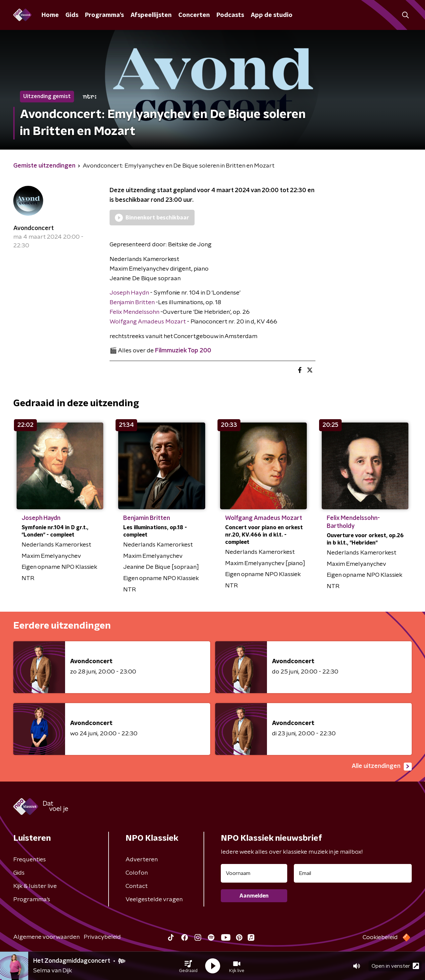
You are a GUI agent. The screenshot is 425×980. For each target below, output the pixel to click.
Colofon (137, 873)
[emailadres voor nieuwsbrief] (353, 873)
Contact (137, 886)
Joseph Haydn (129, 293)
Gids (72, 15)
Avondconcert (34, 228)
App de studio (272, 15)
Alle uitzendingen (382, 767)
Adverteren (142, 860)
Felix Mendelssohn (134, 312)
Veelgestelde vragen (154, 900)
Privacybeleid (102, 937)
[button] (188, 966)
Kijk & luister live (35, 886)
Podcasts (230, 15)
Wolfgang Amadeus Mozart (148, 322)
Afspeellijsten (151, 15)
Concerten (194, 15)
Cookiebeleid (380, 937)
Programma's (104, 15)
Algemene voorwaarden (46, 937)
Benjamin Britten (132, 303)
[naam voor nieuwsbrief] (254, 873)
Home (50, 15)
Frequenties (30, 860)
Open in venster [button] (395, 966)
